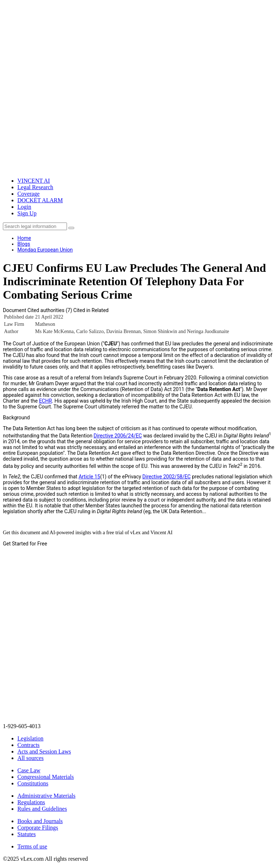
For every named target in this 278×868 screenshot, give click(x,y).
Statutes (27, 834)
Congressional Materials (46, 777)
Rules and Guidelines (42, 809)
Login (24, 207)
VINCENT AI (34, 181)
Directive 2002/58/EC (166, 477)
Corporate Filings (38, 828)
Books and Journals (40, 821)
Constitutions (33, 783)
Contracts (28, 745)
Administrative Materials (46, 796)
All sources (30, 758)
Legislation (30, 738)
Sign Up (27, 213)
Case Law (29, 770)
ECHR (46, 401)
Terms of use (32, 846)
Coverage (28, 194)
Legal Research (35, 187)
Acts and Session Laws (44, 751)
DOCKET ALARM (40, 200)
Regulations (31, 802)
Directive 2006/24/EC (118, 436)
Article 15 (89, 477)
